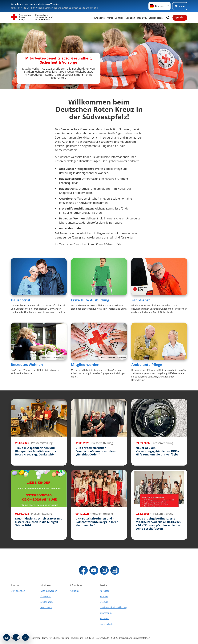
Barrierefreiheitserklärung (113, 607)
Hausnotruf (20, 300)
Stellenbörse (47, 602)
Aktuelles (75, 591)
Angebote (99, 18)
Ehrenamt (46, 596)
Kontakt (104, 596)
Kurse (110, 18)
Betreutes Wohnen (27, 365)
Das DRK (142, 18)
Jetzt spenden (18, 591)
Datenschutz (106, 624)
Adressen (105, 591)
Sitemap (104, 602)
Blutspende (46, 607)
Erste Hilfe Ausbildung (90, 300)
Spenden (130, 18)
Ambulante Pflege (147, 365)
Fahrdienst (141, 300)
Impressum (106, 613)
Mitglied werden (85, 365)
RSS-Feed (105, 618)
